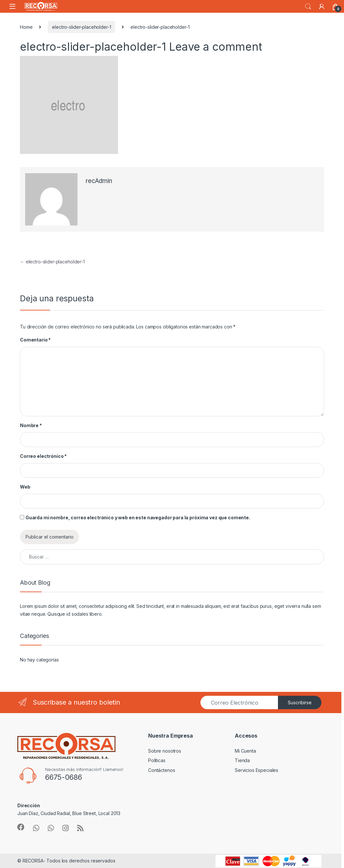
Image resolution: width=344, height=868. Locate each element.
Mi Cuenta (245, 751)
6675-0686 (64, 777)
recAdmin (99, 181)
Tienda (242, 760)
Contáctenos (162, 770)
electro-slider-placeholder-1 (81, 27)
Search (308, 7)
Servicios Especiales (257, 770)
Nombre (31, 425)
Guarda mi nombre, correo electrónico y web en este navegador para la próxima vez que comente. (138, 517)
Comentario (35, 340)
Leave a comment (216, 47)
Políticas (157, 760)
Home (26, 27)
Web (25, 487)
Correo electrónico (43, 456)
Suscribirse (300, 702)
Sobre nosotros (165, 751)
